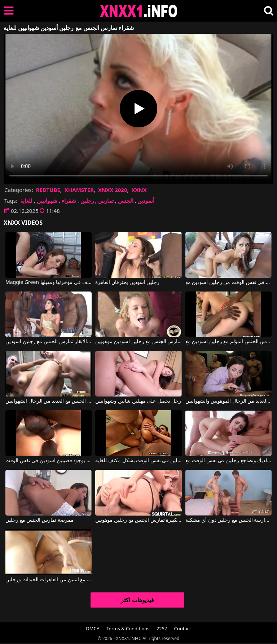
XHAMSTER (79, 190)
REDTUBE (48, 190)
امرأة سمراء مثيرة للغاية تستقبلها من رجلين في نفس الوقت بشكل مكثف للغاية (138, 461)
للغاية (26, 201)
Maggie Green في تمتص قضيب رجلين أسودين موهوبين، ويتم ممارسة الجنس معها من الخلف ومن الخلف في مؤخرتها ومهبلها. (49, 282)
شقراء (69, 201)
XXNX (139, 190)
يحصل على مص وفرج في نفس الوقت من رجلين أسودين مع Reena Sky (228, 282)
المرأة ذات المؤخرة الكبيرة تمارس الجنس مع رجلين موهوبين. (138, 520)
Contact (183, 628)
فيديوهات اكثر (137, 600)
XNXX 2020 (113, 190)
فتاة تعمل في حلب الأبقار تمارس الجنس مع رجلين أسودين (49, 342)
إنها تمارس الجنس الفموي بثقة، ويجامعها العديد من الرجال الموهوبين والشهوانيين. (228, 401)
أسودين (146, 201)
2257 (162, 628)
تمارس (106, 201)
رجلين (87, 201)
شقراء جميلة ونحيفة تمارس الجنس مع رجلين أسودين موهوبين (138, 342)
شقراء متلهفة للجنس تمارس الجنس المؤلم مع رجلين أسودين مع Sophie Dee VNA (228, 342)
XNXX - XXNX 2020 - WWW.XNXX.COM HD (139, 11)
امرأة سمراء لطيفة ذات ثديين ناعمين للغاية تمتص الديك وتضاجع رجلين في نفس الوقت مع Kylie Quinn (228, 461)
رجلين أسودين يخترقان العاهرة (127, 282)
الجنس (126, 201)
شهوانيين (47, 201)
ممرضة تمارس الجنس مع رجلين (39, 520)
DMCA (93, 628)
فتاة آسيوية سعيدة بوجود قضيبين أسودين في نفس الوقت (49, 461)
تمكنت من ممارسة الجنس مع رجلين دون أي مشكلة (228, 520)
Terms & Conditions (128, 628)
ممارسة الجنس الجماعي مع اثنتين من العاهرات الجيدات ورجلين (49, 580)
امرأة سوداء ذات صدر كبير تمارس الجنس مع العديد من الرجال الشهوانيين (49, 401)
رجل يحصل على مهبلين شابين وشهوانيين (138, 401)
